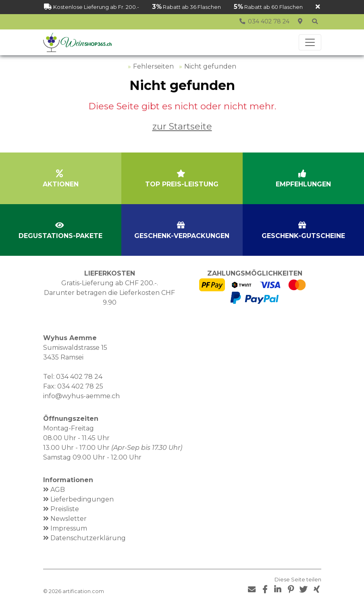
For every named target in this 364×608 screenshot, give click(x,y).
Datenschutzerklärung (88, 538)
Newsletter (69, 519)
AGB (58, 490)
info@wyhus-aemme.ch (81, 396)
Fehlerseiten (153, 66)
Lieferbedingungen (82, 499)
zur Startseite (182, 126)
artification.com (83, 591)
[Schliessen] (318, 7)
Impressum (69, 528)
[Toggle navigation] (310, 42)
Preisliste (65, 509)
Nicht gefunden (210, 66)
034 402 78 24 (79, 377)
